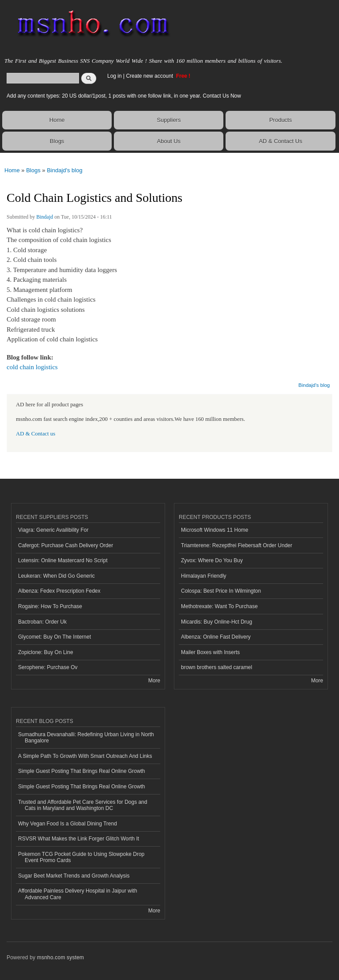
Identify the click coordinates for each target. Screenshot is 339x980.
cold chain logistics (32, 367)
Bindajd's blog (65, 170)
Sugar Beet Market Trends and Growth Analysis (74, 876)
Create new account (150, 76)
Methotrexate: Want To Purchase (219, 606)
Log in (115, 76)
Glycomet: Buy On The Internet (55, 637)
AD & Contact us (36, 434)
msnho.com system (60, 957)
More (154, 681)
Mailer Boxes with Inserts (210, 652)
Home (57, 120)
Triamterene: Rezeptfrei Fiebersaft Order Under (237, 545)
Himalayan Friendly (204, 576)
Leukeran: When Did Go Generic (56, 576)
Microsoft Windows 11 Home (215, 530)
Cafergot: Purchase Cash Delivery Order (66, 545)
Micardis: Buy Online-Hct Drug (217, 622)
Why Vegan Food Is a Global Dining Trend (68, 824)
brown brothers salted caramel (217, 667)
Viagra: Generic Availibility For (53, 530)
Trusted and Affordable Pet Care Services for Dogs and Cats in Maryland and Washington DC (83, 805)
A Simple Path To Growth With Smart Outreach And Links (85, 756)
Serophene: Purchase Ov (48, 667)
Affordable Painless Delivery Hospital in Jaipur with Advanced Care (78, 894)
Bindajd (45, 217)
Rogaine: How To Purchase (50, 606)
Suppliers (169, 120)
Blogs (57, 141)
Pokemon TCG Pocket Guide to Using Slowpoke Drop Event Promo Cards (81, 857)
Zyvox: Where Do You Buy (212, 560)
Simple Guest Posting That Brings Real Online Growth (82, 771)
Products (281, 120)
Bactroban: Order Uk (42, 622)
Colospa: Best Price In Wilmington (221, 591)
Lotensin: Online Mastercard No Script (63, 560)
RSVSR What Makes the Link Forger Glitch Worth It (79, 839)
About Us (169, 141)
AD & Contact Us (280, 141)
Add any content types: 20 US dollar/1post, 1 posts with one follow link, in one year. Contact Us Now (124, 96)
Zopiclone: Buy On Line (46, 652)
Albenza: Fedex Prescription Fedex (59, 591)
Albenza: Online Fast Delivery (216, 637)
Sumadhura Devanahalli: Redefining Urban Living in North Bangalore (86, 738)
